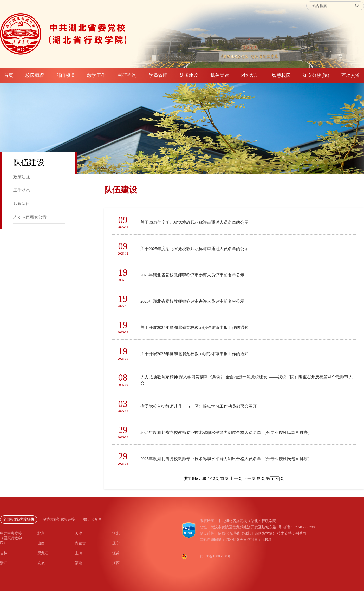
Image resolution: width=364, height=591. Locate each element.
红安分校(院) (316, 75)
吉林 (4, 553)
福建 (79, 563)
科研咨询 (127, 75)
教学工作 (96, 75)
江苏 (116, 553)
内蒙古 (80, 543)
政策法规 (22, 177)
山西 (41, 543)
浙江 (4, 563)
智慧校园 (281, 75)
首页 (9, 75)
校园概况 (35, 75)
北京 (41, 533)
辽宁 (116, 543)
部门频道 (66, 75)
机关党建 (220, 75)
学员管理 (158, 75)
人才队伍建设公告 (30, 217)
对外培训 (250, 75)
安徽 (41, 563)
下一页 (249, 479)
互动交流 (351, 75)
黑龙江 (43, 553)
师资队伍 (22, 203)
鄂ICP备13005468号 (215, 556)
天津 (79, 533)
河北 (116, 533)
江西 (116, 563)
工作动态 (22, 190)
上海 (79, 553)
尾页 (260, 479)
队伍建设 (189, 75)
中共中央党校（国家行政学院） (11, 538)
